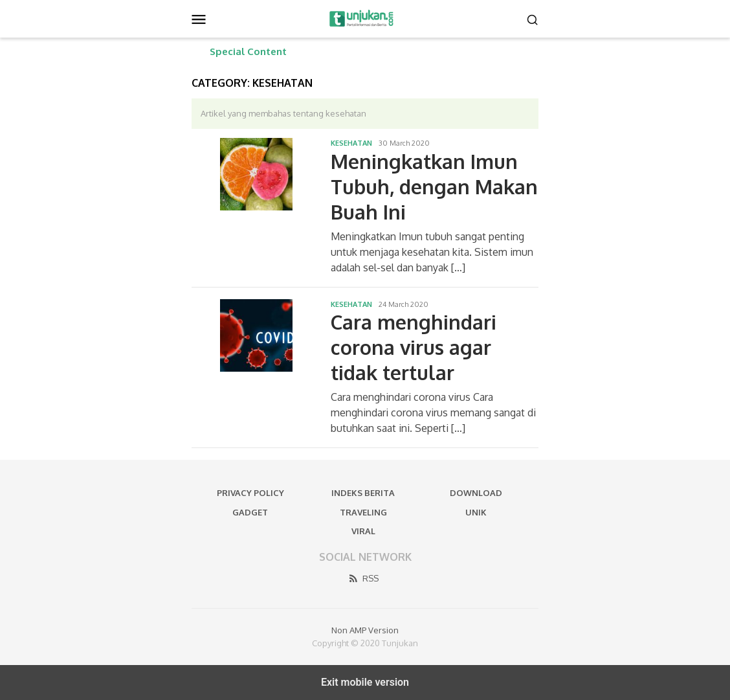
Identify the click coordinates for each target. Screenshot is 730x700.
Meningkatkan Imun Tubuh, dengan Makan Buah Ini (434, 186)
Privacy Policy (250, 493)
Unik (476, 512)
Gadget (250, 512)
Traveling (363, 512)
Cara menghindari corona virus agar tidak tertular (414, 347)
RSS (363, 578)
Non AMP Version (365, 630)
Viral (363, 531)
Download (476, 493)
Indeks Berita (363, 493)
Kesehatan (351, 143)
